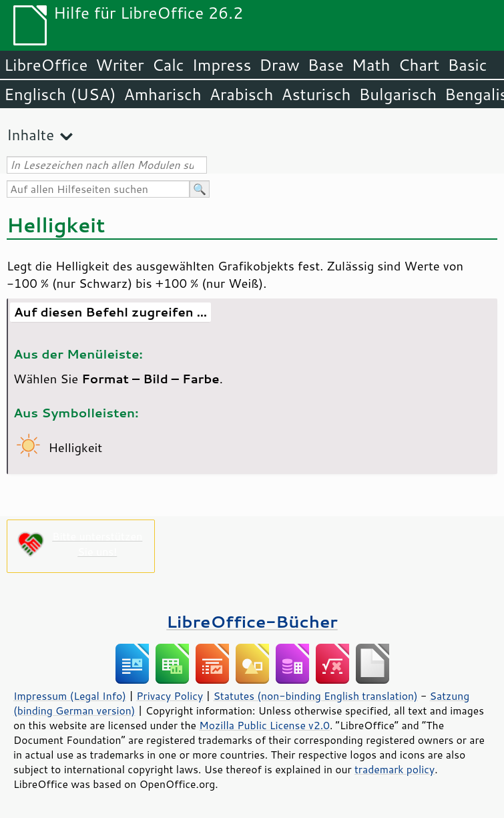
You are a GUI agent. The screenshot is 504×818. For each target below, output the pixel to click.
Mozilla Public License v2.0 (264, 725)
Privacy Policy (170, 696)
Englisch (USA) (60, 94)
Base (326, 65)
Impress (222, 65)
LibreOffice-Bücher (252, 621)
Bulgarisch (398, 94)
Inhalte (30, 135)
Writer (119, 65)
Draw (279, 65)
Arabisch (242, 94)
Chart (419, 65)
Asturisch (316, 94)
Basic (467, 65)
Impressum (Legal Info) (70, 696)
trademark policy (395, 769)
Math (371, 65)
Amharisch (163, 94)
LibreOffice (46, 65)
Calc (168, 65)
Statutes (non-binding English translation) (315, 696)
